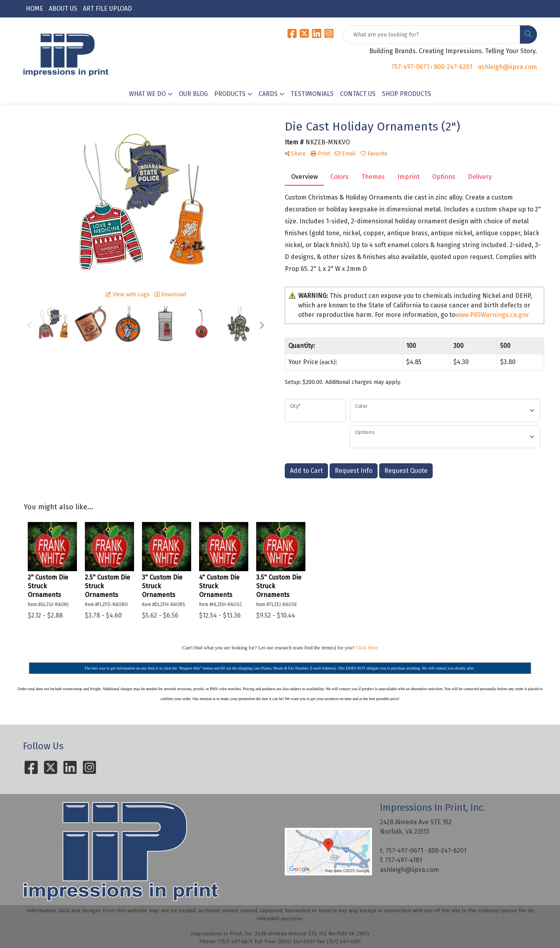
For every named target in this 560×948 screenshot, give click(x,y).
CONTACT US (358, 94)
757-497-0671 (410, 67)
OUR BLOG (193, 94)
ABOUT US (63, 9)
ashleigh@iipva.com (507, 67)
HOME (35, 9)
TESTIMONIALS (312, 94)
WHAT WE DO (147, 94)
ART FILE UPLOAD (107, 9)
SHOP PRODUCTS (407, 94)
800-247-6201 (453, 67)
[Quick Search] (432, 35)
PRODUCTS (230, 94)
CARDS (268, 94)
